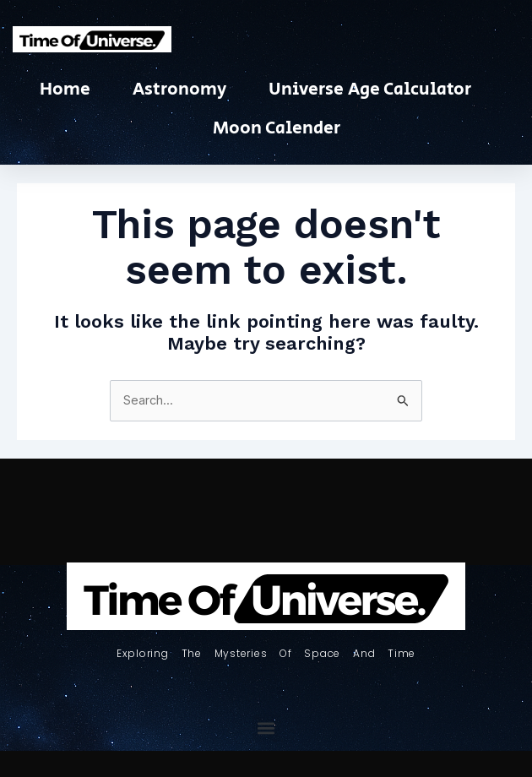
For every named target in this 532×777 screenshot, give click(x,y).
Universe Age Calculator (370, 90)
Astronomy (179, 90)
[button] (266, 728)
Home (65, 90)
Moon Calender (277, 128)
